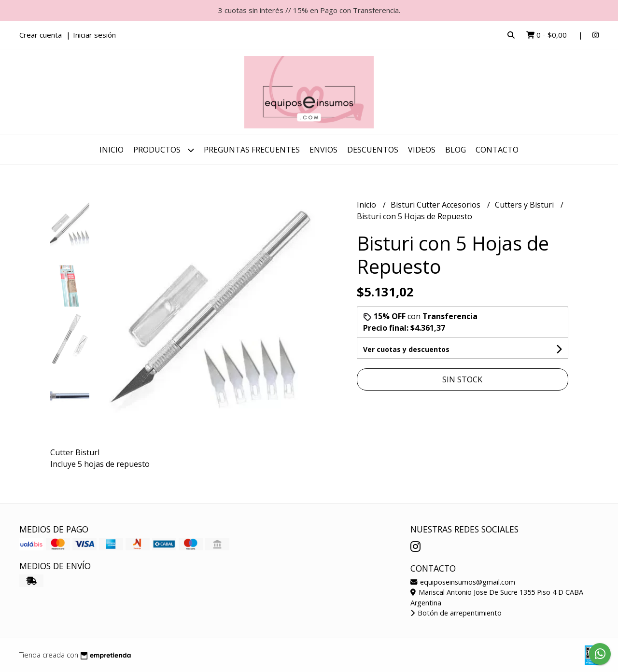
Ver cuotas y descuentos (406, 349)
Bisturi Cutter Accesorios (436, 205)
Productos (164, 150)
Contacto (497, 150)
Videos (422, 150)
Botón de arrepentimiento (456, 613)
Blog (456, 150)
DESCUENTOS (373, 150)
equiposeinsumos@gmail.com (463, 582)
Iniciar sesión (94, 35)
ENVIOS (323, 150)
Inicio (112, 150)
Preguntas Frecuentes (252, 150)
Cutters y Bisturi (525, 205)
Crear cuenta (41, 35)
